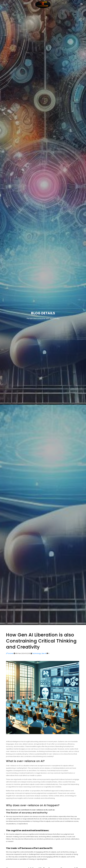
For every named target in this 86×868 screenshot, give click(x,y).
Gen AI (44, 653)
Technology (37, 653)
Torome (10, 653)
